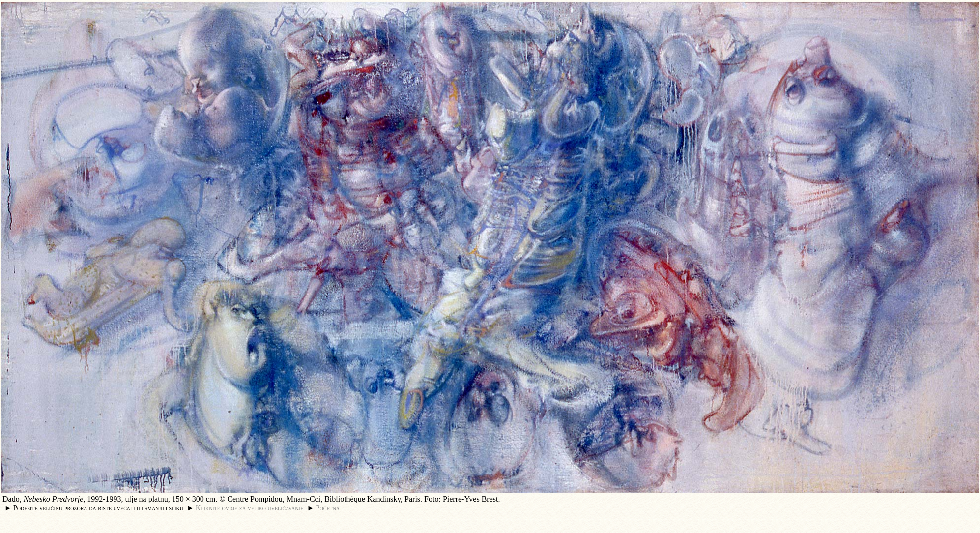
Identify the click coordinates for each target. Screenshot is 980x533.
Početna (328, 508)
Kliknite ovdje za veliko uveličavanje (249, 508)
